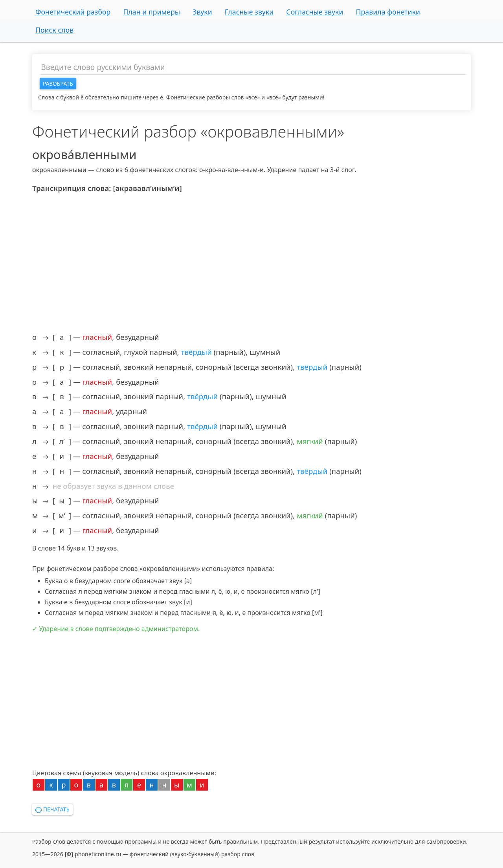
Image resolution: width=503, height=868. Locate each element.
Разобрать (58, 83)
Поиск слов (54, 30)
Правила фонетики (388, 12)
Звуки (202, 12)
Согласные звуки (315, 12)
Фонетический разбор (73, 12)
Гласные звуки (249, 12)
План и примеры (151, 12)
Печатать (52, 809)
